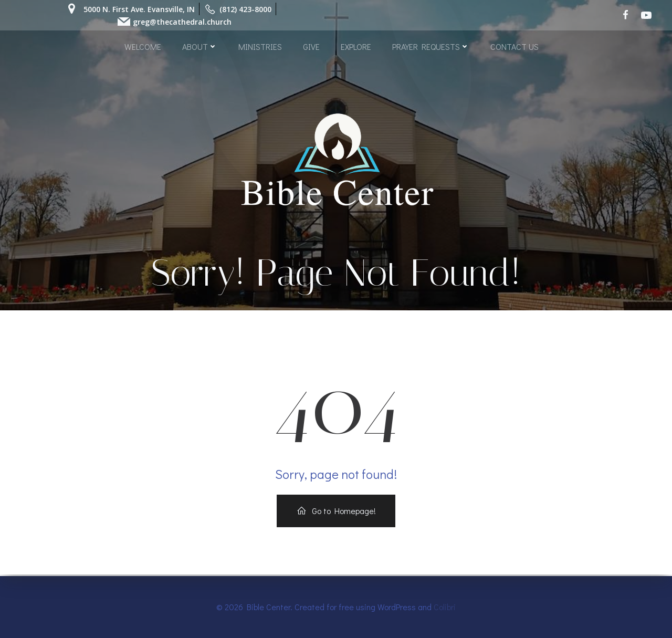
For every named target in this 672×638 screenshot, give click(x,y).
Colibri (445, 607)
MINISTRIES (260, 46)
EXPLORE (356, 46)
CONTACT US (514, 46)
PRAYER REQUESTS (431, 46)
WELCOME (143, 46)
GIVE (311, 46)
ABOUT (200, 46)
